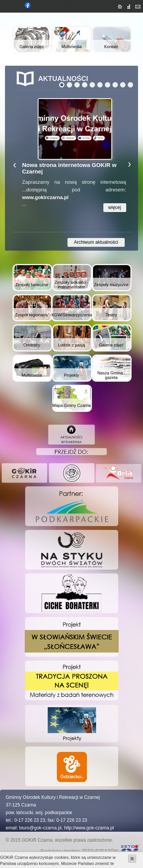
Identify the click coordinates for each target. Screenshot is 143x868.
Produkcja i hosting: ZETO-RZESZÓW (79, 851)
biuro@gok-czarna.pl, (41, 828)
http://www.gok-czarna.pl (89, 828)
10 (130, 85)
